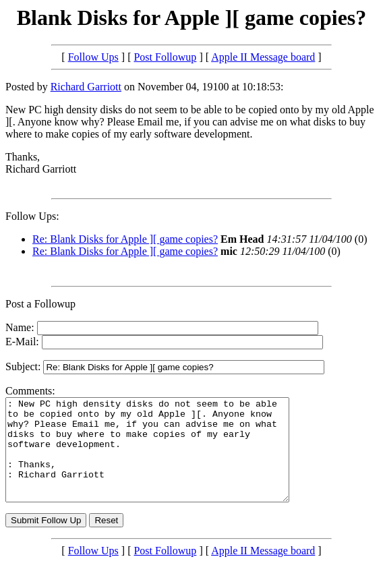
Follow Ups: (32, 216)
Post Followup (165, 57)
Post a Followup (40, 304)
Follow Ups (93, 57)
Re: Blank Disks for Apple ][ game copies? (125, 239)
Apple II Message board (263, 57)
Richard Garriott (86, 87)
